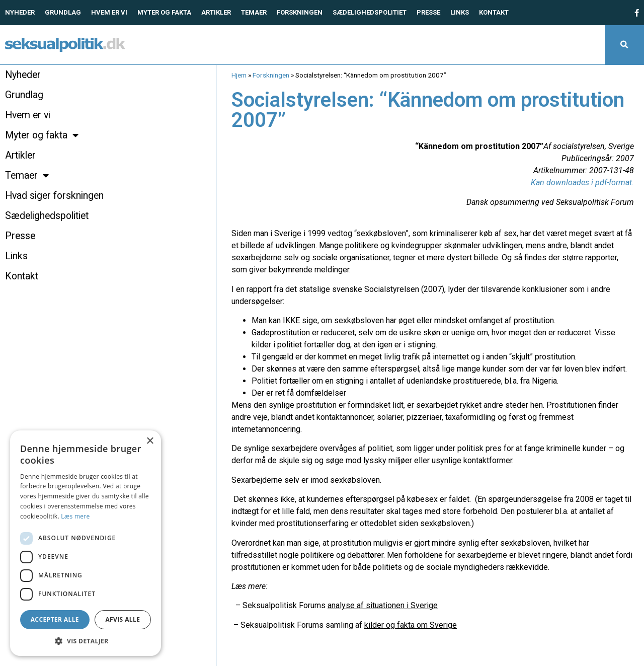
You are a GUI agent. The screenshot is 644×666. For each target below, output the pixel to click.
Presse (428, 12)
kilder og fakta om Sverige (411, 625)
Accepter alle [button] (55, 619)
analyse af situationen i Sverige (383, 605)
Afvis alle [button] (123, 619)
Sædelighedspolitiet (370, 12)
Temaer (254, 12)
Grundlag (63, 12)
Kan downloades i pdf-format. (582, 182)
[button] (624, 45)
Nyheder (20, 12)
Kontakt (494, 12)
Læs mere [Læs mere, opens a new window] (75, 516)
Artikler (216, 12)
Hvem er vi (109, 12)
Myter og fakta (164, 12)
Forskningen (300, 12)
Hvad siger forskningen (54, 196)
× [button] (150, 441)
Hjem (239, 75)
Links (460, 12)
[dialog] (86, 543)
